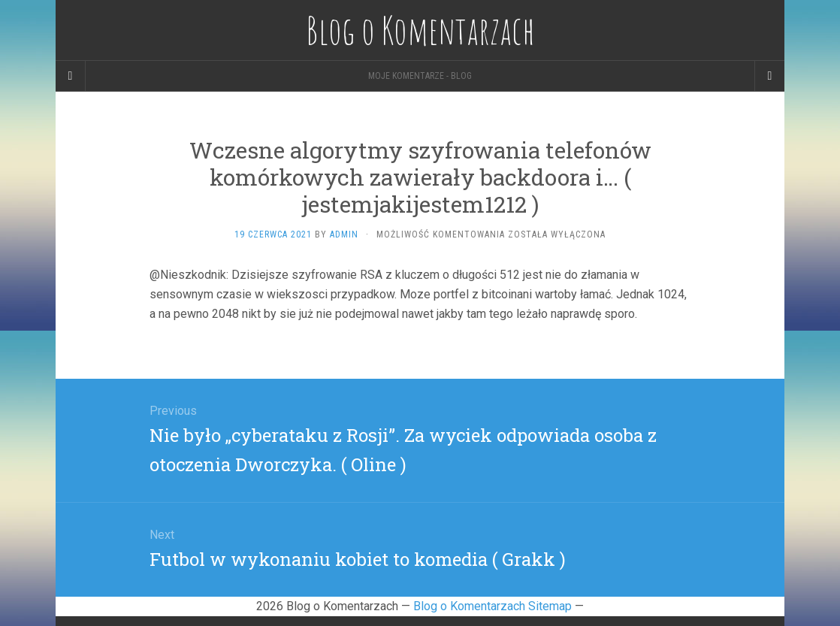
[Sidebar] (71, 76)
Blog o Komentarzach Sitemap (493, 606)
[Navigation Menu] (769, 76)
